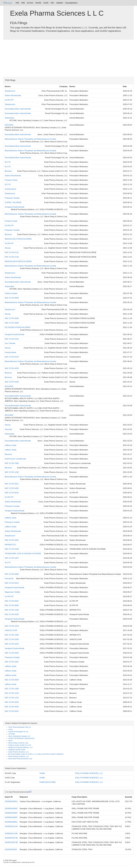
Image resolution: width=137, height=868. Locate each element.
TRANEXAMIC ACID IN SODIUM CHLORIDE (23, 554)
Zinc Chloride (10, 343)
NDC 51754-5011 (12, 484)
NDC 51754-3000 (12, 323)
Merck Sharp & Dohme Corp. (18, 743)
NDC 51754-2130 (12, 257)
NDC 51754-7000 (12, 463)
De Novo (30, 3)
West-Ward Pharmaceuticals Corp (20, 759)
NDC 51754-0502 (12, 707)
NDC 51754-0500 (12, 680)
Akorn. (11, 741)
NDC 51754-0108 (12, 549)
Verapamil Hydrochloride (15, 207)
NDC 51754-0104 (12, 357)
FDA (8, 3)
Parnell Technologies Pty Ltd (18, 732)
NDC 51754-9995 (12, 298)
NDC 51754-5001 (12, 540)
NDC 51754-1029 (12, 610)
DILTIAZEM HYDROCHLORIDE (17, 327)
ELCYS (8, 162)
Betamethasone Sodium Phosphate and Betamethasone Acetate (30, 139)
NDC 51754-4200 (12, 382)
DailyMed (60, 3)
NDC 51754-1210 (12, 698)
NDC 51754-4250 (12, 368)
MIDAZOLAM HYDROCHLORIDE (18, 239)
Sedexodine (10, 118)
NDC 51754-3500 (12, 318)
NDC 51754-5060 (12, 574)
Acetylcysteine (10, 189)
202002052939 (11, 849)
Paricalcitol (9, 579)
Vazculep (8, 429)
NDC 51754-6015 (12, 493)
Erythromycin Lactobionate (15, 459)
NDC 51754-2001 (12, 662)
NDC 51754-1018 (12, 626)
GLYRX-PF (9, 100)
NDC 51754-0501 (12, 711)
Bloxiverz (8, 171)
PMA (17, 3)
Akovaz (8, 248)
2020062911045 (11, 834)
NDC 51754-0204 (12, 644)
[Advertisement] (68, 59)
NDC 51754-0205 (12, 614)
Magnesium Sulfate (12, 592)
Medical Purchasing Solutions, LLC (21, 747)
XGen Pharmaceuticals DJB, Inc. (20, 727)
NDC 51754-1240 (12, 472)
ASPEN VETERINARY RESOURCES (21, 738)
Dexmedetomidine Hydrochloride (18, 109)
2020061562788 (11, 842)
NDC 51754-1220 (12, 693)
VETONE (12, 734)
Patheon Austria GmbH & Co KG (20, 745)
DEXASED (9, 125)
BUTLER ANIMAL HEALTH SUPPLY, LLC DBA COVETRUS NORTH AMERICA (36, 754)
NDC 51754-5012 (12, 583)
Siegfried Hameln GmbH (17, 750)
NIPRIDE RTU (10, 545)
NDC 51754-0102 (12, 339)
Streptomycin (10, 91)
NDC (52, 3)
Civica (10, 729)
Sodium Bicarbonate (13, 95)
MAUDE (38, 3)
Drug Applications (71, 3)
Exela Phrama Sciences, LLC (19, 756)
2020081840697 (11, 809)
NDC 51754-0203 (12, 653)
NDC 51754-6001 (12, 601)
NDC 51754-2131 (12, 252)
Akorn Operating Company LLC (19, 736)
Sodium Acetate (11, 293)
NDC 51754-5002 (12, 488)
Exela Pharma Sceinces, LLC (19, 752)
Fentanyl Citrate (11, 180)
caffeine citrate (11, 445)
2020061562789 (11, 838)
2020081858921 (11, 822)
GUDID (46, 3)
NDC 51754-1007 (12, 558)
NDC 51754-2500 (12, 639)
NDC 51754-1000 (12, 689)
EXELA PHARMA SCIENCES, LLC (89, 773)
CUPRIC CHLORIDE (13, 202)
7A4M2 (42, 773)
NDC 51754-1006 (12, 635)
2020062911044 (11, 826)
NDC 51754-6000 (12, 605)
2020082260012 (11, 801)
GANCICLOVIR (11, 630)
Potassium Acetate (12, 198)
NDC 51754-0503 (12, 702)
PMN (23, 3)
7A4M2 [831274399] (47, 782)
